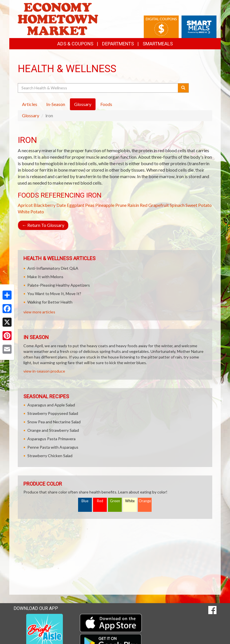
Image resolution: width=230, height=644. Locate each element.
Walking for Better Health (50, 302)
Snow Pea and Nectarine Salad (54, 422)
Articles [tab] (30, 104)
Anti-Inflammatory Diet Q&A (53, 268)
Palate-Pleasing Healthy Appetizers (59, 285)
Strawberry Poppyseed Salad (53, 413)
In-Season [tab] (56, 104)
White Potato (31, 212)
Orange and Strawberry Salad (53, 430)
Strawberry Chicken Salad (50, 456)
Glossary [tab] (83, 104)
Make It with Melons (45, 277)
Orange (145, 501)
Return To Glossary (43, 225)
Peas (90, 205)
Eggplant (76, 205)
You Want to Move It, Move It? (54, 294)
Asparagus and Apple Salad (51, 405)
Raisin (133, 205)
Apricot (25, 205)
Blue (85, 501)
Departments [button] (118, 44)
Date (61, 205)
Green (115, 501)
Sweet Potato (199, 205)
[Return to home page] (58, 18)
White (130, 501)
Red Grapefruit (154, 205)
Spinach (177, 205)
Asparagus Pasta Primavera (51, 439)
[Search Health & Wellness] (98, 88)
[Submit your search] (183, 88)
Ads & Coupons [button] (75, 44)
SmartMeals (158, 44)
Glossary (31, 115)
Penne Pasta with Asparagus (53, 447)
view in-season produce (44, 371)
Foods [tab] (106, 104)
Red (100, 501)
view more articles (39, 312)
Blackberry (45, 205)
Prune (121, 205)
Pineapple (105, 205)
